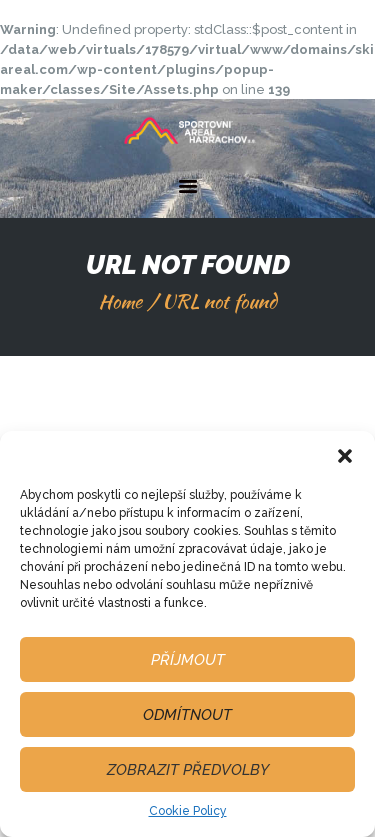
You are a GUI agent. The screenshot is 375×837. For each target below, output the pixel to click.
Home (120, 301)
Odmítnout (187, 715)
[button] (345, 456)
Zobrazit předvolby (188, 770)
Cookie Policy (188, 811)
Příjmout (188, 660)
